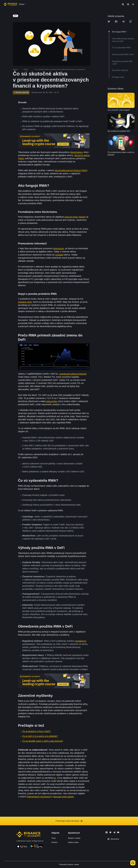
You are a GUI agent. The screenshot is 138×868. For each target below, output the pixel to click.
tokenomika (52, 401)
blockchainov (77, 152)
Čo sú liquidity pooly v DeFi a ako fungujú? (43, 741)
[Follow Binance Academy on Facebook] (107, 832)
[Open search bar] (122, 4)
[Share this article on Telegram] (123, 22)
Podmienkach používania (39, 797)
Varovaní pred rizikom (63, 797)
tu (55, 778)
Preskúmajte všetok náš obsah (69, 821)
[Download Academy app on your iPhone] (23, 847)
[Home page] (10, 4)
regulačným (81, 641)
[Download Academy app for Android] (37, 847)
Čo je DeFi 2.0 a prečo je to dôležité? (40, 736)
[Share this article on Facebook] (116, 22)
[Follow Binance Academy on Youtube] (118, 832)
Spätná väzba (73, 842)
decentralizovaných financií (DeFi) (71, 170)
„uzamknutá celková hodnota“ (73, 374)
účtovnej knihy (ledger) (75, 217)
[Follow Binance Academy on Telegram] (114, 832)
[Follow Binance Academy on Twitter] (110, 832)
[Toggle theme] (133, 4)
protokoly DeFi (25, 302)
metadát (59, 255)
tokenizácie (59, 248)
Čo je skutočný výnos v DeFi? (36, 731)
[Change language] (128, 4)
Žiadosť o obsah (74, 838)
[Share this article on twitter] (109, 22)
